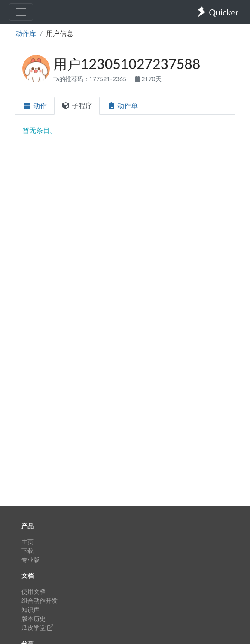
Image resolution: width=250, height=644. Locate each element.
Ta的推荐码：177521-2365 (91, 79)
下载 (27, 551)
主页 (27, 542)
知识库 (30, 609)
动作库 (26, 33)
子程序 (77, 105)
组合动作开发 (40, 600)
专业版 (30, 560)
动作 (35, 105)
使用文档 (34, 591)
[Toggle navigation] (21, 12)
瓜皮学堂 (37, 627)
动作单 (122, 105)
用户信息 (60, 33)
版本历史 (34, 618)
